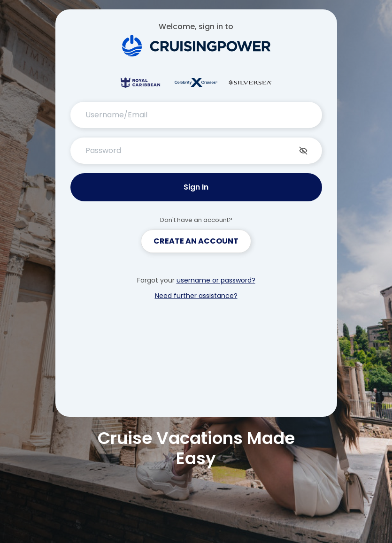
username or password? (216, 280)
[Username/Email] (196, 115)
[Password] (196, 151)
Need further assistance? (196, 296)
